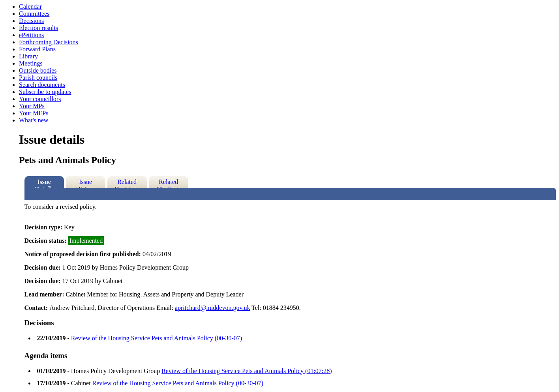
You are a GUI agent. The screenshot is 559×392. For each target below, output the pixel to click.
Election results (38, 28)
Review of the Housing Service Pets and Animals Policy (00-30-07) (157, 338)
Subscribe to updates (45, 92)
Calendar (30, 7)
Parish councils (38, 78)
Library (28, 56)
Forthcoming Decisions (49, 42)
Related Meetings (169, 183)
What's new (34, 120)
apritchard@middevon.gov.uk (213, 308)
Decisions (31, 21)
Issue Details (44, 183)
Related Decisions (127, 183)
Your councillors (40, 99)
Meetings (31, 63)
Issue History (86, 183)
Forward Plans (37, 49)
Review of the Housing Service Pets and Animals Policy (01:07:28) (247, 371)
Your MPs (32, 106)
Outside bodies (38, 70)
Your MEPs (34, 113)
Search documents (42, 85)
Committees (34, 14)
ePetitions (31, 35)
